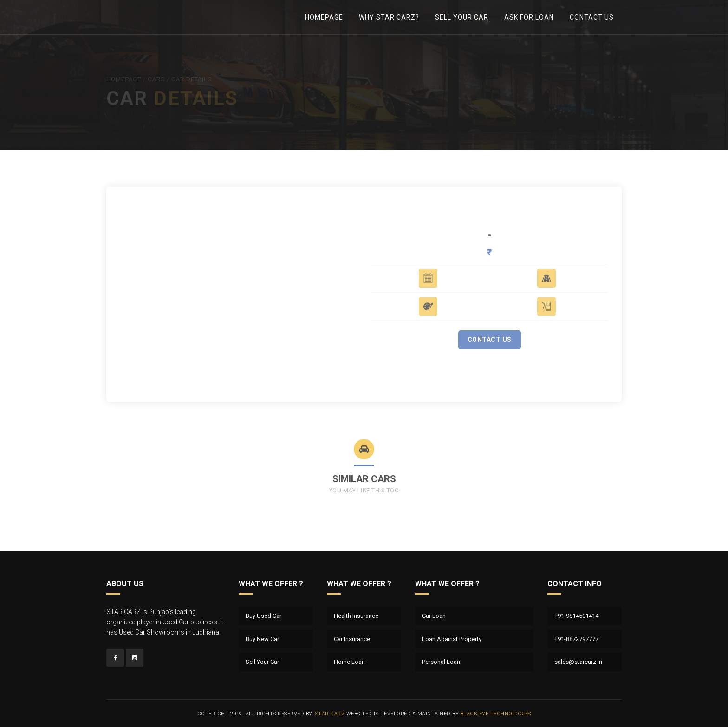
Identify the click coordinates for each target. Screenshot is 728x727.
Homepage (324, 17)
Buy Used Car (263, 616)
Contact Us (592, 17)
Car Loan (434, 616)
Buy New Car (262, 639)
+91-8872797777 (576, 639)
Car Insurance (352, 639)
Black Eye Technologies (496, 714)
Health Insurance (356, 616)
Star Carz (330, 714)
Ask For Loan (529, 17)
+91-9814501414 (576, 616)
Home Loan (349, 662)
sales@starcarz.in (578, 662)
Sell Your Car (462, 17)
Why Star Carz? (389, 17)
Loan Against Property (452, 639)
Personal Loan (441, 662)
